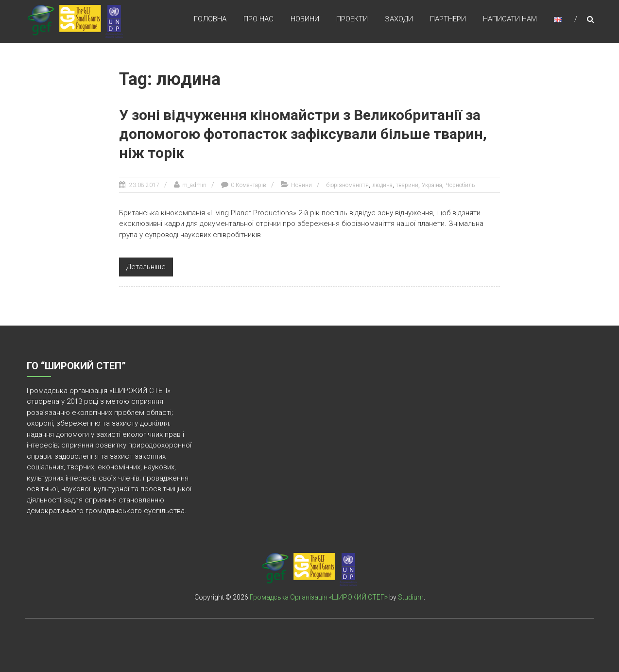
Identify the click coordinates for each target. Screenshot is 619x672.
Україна (432, 185)
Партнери (448, 19)
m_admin (194, 185)
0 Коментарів (249, 185)
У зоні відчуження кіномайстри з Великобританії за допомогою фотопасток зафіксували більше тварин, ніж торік (303, 134)
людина (382, 185)
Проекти (352, 19)
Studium (411, 597)
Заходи (399, 19)
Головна (210, 19)
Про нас (258, 19)
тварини (407, 185)
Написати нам (510, 19)
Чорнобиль (460, 185)
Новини (305, 19)
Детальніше (146, 267)
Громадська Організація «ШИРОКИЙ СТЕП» (319, 597)
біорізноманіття (348, 185)
